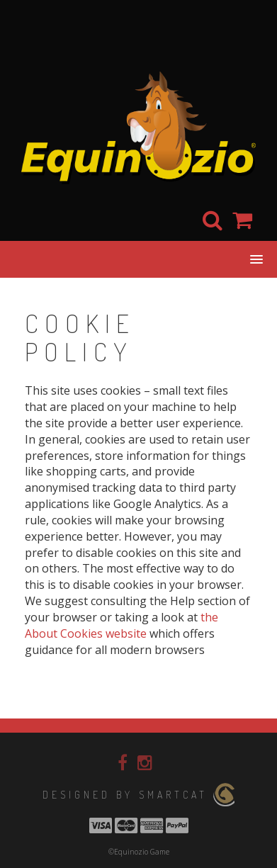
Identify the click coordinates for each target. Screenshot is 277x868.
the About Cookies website (121, 625)
